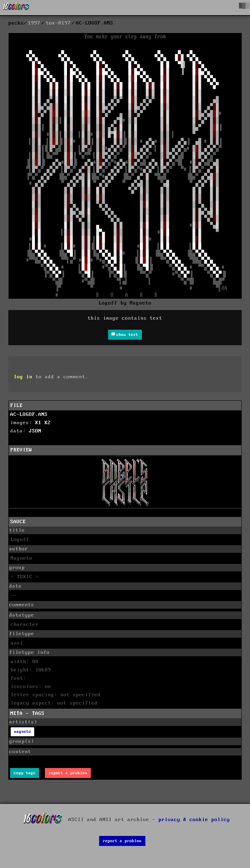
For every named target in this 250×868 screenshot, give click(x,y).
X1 (38, 423)
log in (23, 377)
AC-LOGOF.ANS (29, 415)
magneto (23, 732)
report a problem (68, 773)
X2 (48, 423)
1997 (34, 23)
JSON (35, 431)
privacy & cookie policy (194, 819)
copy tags (25, 773)
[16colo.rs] (16, 8)
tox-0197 (58, 23)
